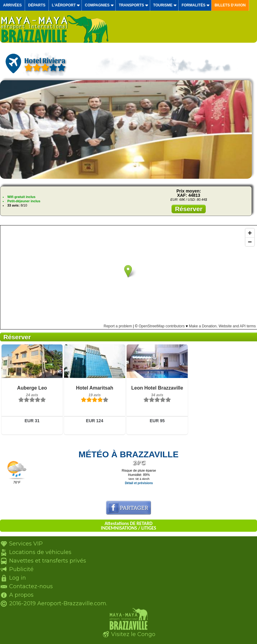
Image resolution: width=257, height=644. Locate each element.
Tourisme (163, 5)
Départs (37, 5)
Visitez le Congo (133, 634)
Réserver (189, 209)
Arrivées (12, 5)
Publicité (21, 569)
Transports (131, 5)
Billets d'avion (230, 5)
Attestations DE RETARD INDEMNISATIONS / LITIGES (128, 526)
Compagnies (97, 5)
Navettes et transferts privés (48, 561)
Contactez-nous (31, 586)
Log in (18, 578)
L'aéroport (64, 5)
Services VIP (26, 544)
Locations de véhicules (40, 552)
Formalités (194, 5)
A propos (21, 595)
